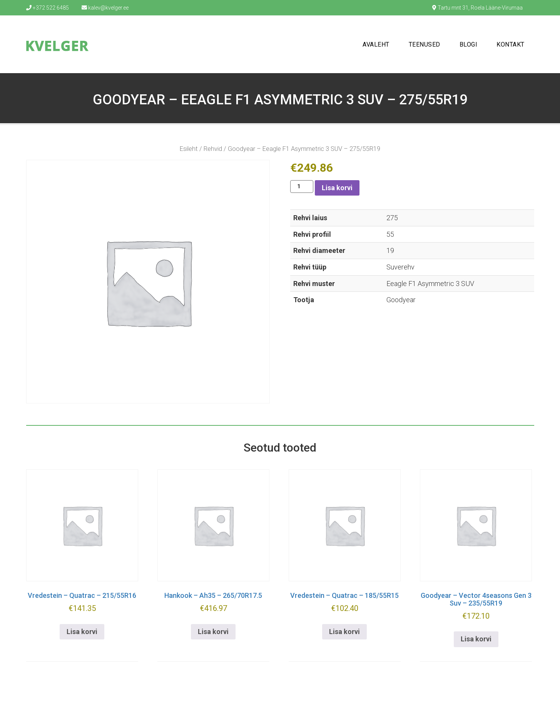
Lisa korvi (337, 188)
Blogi (469, 44)
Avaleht (376, 44)
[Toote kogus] (302, 187)
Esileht (189, 149)
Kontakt (511, 44)
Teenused (425, 44)
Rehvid (213, 149)
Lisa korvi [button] (82, 632)
